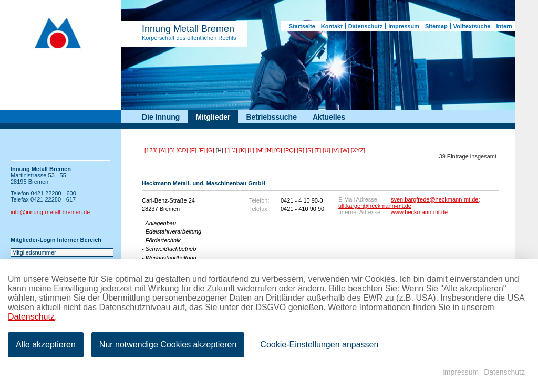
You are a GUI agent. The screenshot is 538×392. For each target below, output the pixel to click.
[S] (309, 150)
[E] (193, 150)
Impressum (404, 26)
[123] (151, 150)
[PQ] (289, 150)
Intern (504, 26)
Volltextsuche (472, 26)
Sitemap (436, 26)
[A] (163, 150)
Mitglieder (213, 117)
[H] (220, 150)
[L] (251, 150)
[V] (335, 150)
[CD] (182, 150)
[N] (269, 150)
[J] (234, 150)
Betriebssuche (271, 117)
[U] (326, 150)
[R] (301, 150)
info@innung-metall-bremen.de (50, 212)
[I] (227, 150)
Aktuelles (329, 117)
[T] (318, 150)
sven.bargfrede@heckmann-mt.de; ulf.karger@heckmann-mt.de (409, 203)
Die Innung (161, 117)
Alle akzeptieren (46, 345)
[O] (278, 150)
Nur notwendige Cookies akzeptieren (168, 345)
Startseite (302, 26)
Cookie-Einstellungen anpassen (319, 345)
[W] (345, 150)
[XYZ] (358, 150)
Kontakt (332, 26)
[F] (201, 150)
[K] (242, 150)
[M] (260, 150)
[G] (210, 150)
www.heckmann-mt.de (419, 212)
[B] (171, 150)
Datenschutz (365, 26)
